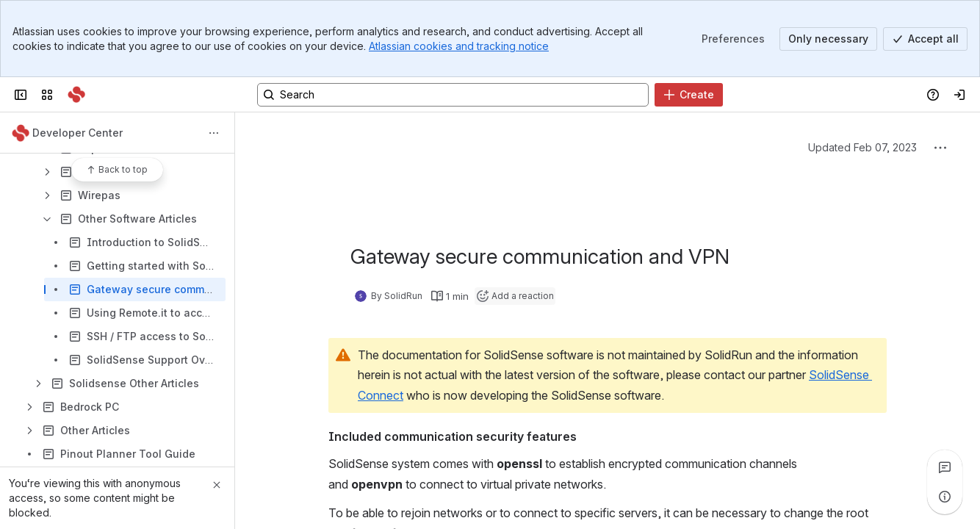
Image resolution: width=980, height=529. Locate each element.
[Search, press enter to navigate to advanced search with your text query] (453, 95)
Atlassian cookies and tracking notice (459, 46)
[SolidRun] (76, 95)
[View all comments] (945, 467)
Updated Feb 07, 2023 (862, 147)
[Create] (689, 95)
